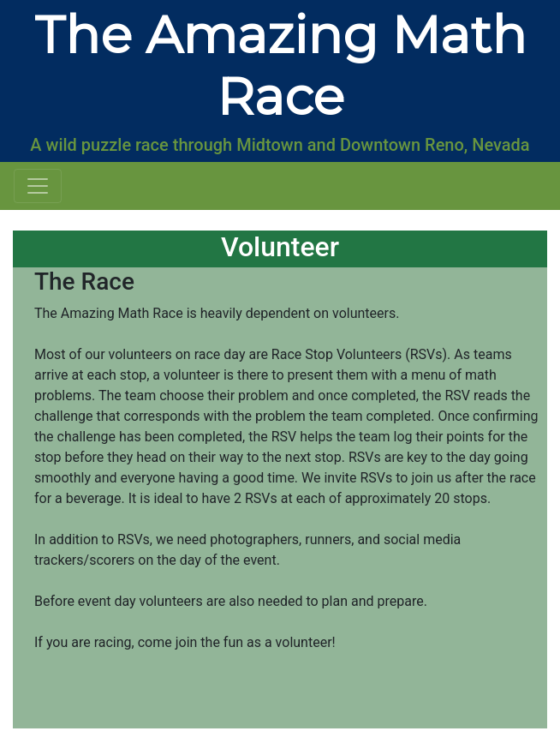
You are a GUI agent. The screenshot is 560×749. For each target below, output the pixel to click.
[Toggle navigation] (38, 186)
